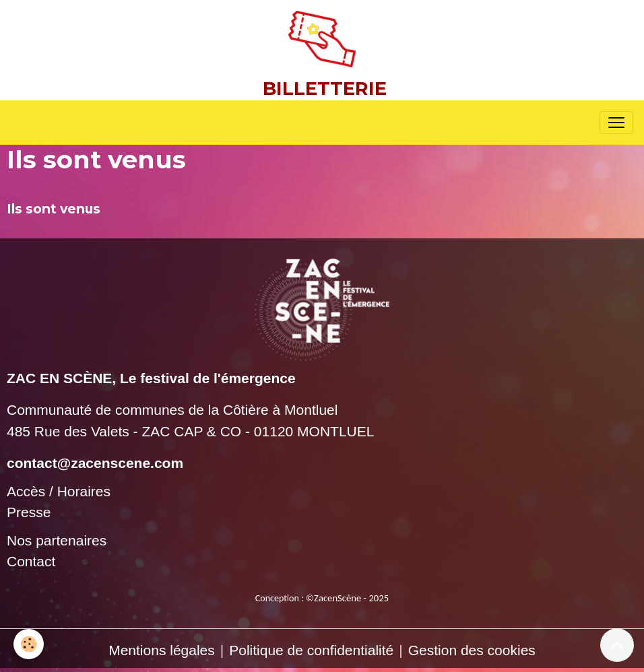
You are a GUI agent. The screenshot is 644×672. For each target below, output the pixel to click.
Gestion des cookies (472, 650)
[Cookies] (29, 644)
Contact (31, 561)
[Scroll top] (617, 645)
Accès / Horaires (59, 491)
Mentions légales (162, 650)
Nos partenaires (57, 540)
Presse (29, 512)
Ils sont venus (54, 209)
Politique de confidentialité (311, 650)
